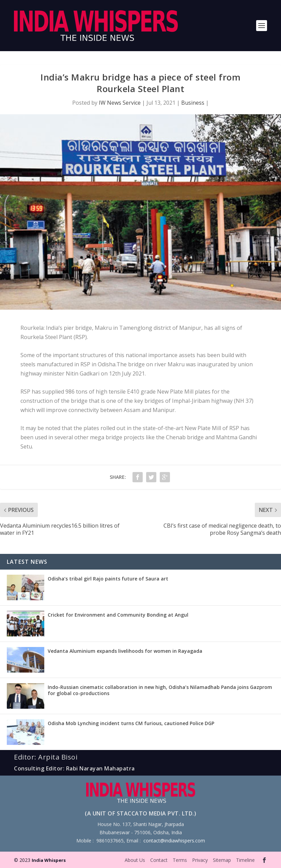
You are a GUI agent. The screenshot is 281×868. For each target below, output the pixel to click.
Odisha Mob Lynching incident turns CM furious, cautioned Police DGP (131, 723)
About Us (135, 860)
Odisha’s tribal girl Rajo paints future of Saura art (108, 579)
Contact (159, 860)
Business (193, 103)
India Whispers (49, 860)
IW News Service (120, 103)
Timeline (245, 860)
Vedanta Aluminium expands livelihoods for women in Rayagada (125, 651)
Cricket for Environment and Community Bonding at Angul (118, 615)
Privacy (200, 860)
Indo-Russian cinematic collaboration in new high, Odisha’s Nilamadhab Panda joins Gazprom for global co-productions (160, 690)
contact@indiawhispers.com (174, 841)
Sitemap (222, 860)
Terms (180, 860)
